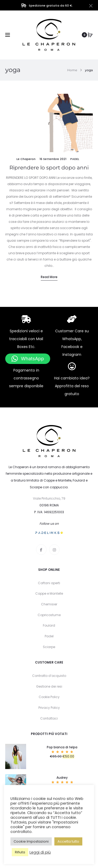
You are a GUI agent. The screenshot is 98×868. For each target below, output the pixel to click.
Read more (49, 277)
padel (75, 159)
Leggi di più (40, 852)
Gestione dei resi (49, 686)
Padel (49, 636)
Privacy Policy (49, 708)
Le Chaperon (26, 159)
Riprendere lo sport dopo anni (49, 168)
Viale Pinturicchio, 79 (49, 498)
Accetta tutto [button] (68, 841)
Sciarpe (49, 647)
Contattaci (49, 718)
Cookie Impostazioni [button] (31, 841)
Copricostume (49, 615)
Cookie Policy (49, 697)
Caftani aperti (49, 583)
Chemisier (49, 604)
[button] (28, 359)
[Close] (91, 5)
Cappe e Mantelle (49, 593)
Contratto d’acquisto (49, 676)
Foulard (49, 625)
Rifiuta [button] (20, 852)
